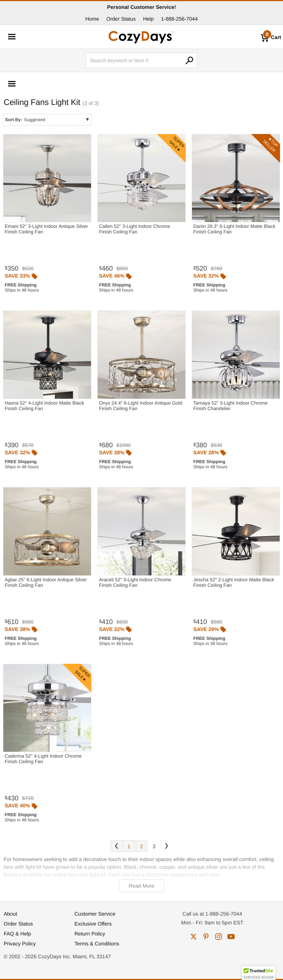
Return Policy (90, 934)
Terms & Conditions (97, 944)
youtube (231, 937)
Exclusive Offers (93, 924)
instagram (219, 937)
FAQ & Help (17, 934)
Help (148, 19)
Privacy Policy (20, 944)
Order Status (121, 19)
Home (92, 19)
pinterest (206, 937)
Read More (141, 886)
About (11, 914)
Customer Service (95, 914)
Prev (116, 846)
